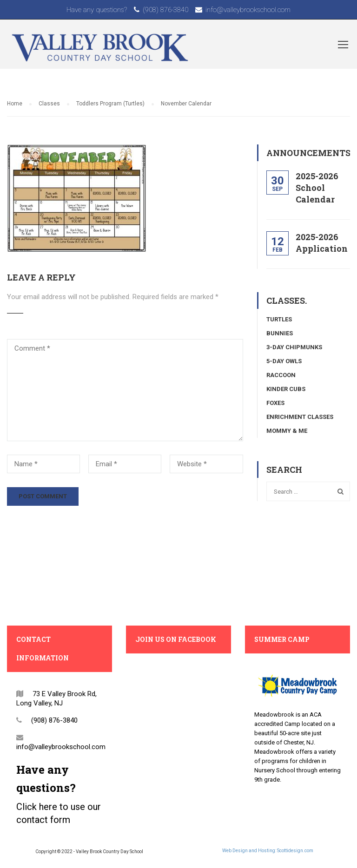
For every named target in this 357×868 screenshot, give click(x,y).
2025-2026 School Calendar (317, 188)
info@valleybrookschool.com (248, 10)
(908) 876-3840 (165, 10)
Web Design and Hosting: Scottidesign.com (268, 851)
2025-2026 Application (322, 243)
